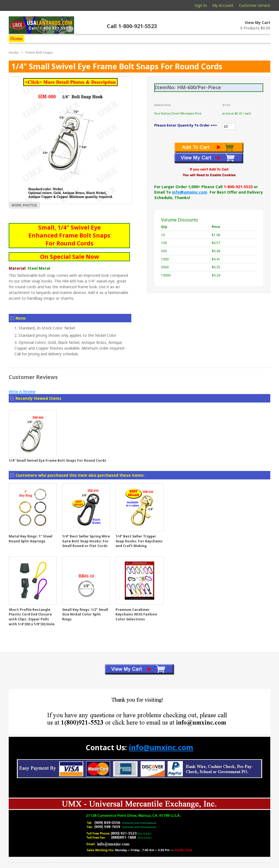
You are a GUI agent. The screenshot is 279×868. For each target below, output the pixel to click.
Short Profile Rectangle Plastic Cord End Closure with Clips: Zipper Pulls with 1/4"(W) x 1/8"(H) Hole (32, 617)
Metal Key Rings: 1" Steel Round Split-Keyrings (31, 539)
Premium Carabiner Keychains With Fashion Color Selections (136, 614)
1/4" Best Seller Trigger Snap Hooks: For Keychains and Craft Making (139, 541)
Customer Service (255, 5)
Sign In (201, 5)
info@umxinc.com (190, 192)
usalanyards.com (41, 25)
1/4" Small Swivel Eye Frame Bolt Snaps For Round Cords (57, 460)
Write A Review (22, 391)
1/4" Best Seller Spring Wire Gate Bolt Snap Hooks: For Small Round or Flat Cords (86, 541)
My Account (223, 5)
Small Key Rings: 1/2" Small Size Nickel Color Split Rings (85, 614)
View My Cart (257, 22)
